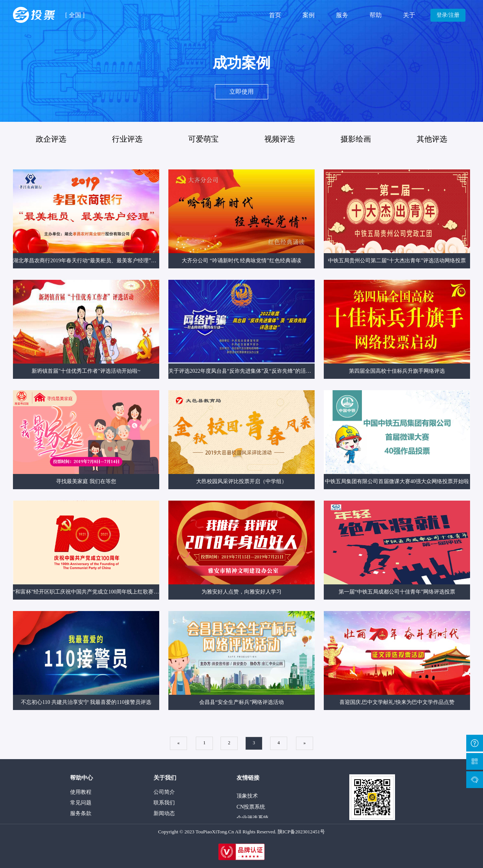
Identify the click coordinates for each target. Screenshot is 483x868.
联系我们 (164, 803)
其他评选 (432, 139)
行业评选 (127, 139)
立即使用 (241, 92)
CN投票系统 (251, 808)
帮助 (376, 15)
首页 (275, 15)
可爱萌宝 (203, 139)
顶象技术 (247, 797)
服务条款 (81, 813)
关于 (409, 15)
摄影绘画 (356, 139)
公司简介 (164, 792)
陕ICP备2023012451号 (301, 832)
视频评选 (280, 139)
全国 (75, 15)
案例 (309, 15)
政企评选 (51, 139)
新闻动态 (164, 813)
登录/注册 (448, 15)
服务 (342, 15)
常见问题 (81, 803)
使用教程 (81, 792)
